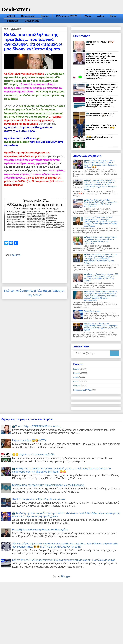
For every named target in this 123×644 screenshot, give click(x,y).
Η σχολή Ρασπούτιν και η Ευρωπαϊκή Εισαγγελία (40, 530)
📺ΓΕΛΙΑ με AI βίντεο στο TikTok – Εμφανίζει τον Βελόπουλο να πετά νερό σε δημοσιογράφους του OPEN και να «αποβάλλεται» (102, 88)
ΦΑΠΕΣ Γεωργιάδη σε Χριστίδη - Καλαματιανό (38, 499)
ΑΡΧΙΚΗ (11, 16)
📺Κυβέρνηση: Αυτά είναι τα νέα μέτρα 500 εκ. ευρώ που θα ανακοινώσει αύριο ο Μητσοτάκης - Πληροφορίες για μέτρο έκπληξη (101, 277)
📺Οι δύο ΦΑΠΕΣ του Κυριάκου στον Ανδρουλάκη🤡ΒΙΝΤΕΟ (101, 114)
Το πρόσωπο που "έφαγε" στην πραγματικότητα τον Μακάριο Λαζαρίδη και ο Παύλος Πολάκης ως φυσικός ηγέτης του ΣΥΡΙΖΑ (101, 327)
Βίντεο (113, 16)
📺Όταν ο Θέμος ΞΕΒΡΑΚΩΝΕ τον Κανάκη (37, 426)
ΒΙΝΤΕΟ (77, 381)
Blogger (65, 576)
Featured (15, 255)
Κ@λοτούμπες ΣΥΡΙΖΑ (66, 16)
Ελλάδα (87, 16)
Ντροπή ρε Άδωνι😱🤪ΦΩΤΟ (29, 440)
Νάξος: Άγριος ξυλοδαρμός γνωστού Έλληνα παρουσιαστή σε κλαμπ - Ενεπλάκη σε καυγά (63, 560)
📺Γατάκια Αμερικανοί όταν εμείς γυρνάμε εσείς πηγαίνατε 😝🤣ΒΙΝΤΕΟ (101, 127)
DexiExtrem (16, 9)
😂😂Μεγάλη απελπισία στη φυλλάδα (34, 454)
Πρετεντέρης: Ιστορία (92, 311)
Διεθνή (101, 16)
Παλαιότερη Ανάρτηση (50, 291)
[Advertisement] (61, 613)
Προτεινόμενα (28, 16)
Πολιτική (45, 16)
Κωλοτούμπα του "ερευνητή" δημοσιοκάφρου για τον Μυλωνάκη (48, 485)
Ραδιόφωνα (13, 21)
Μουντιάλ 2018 (32, 21)
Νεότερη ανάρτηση (17, 291)
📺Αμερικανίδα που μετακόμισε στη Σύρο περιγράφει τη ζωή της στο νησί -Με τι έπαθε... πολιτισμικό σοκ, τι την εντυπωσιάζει (100, 240)
